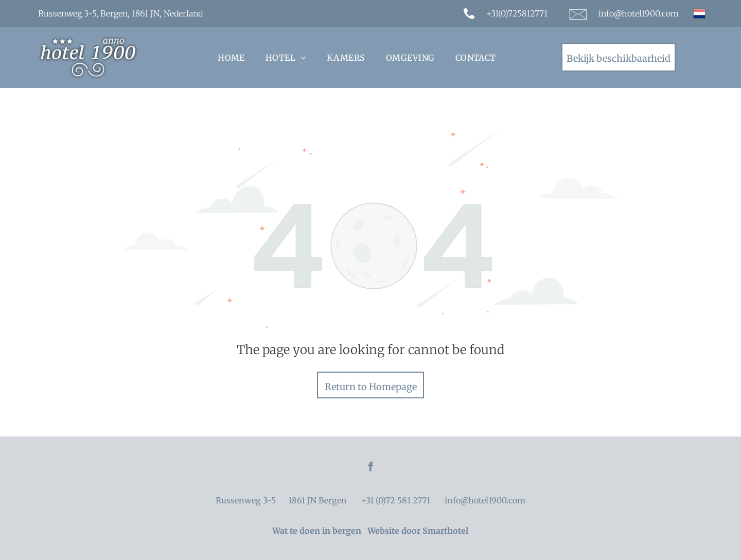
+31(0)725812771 (517, 13)
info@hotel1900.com (639, 13)
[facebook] (370, 468)
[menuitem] (231, 58)
